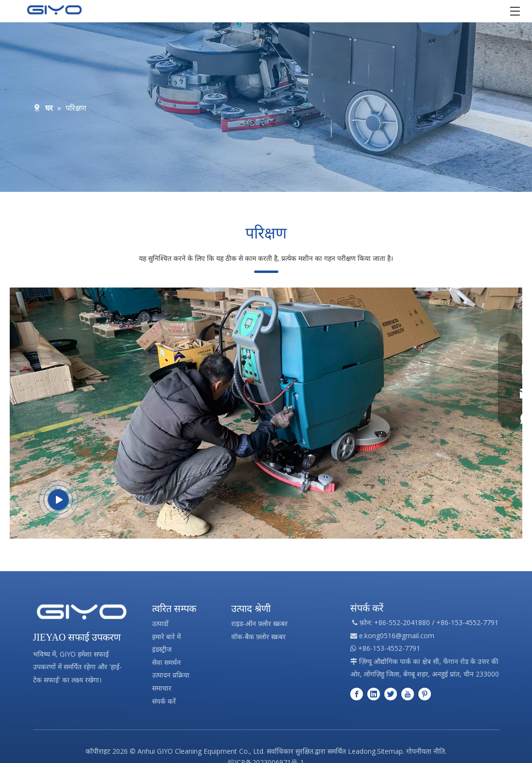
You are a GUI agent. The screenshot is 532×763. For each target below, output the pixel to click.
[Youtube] (408, 694)
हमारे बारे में (166, 636)
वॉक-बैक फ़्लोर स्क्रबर (258, 636)
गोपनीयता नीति (426, 751)
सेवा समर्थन (166, 662)
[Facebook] (357, 694)
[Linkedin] (374, 694)
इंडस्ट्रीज (162, 649)
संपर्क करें (164, 701)
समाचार (162, 688)
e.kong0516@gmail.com (397, 636)
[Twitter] (391, 694)
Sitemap (390, 751)
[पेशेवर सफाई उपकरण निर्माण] (82, 612)
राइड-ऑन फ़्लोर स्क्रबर (259, 623)
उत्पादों (160, 623)
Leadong (362, 751)
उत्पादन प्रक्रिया (171, 675)
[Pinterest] (425, 694)
